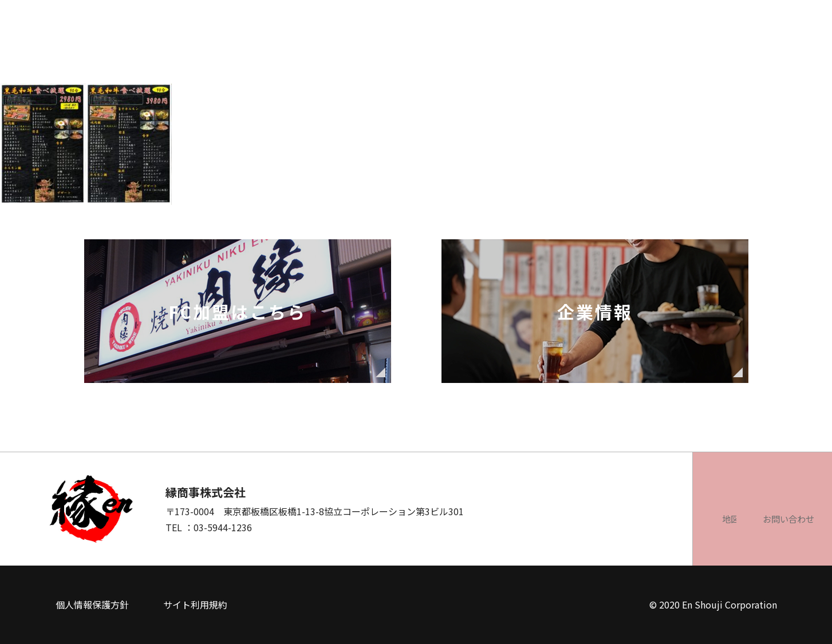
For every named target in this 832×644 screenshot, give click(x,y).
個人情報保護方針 (92, 605)
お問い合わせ (722, 519)
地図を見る (590, 519)
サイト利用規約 (195, 605)
